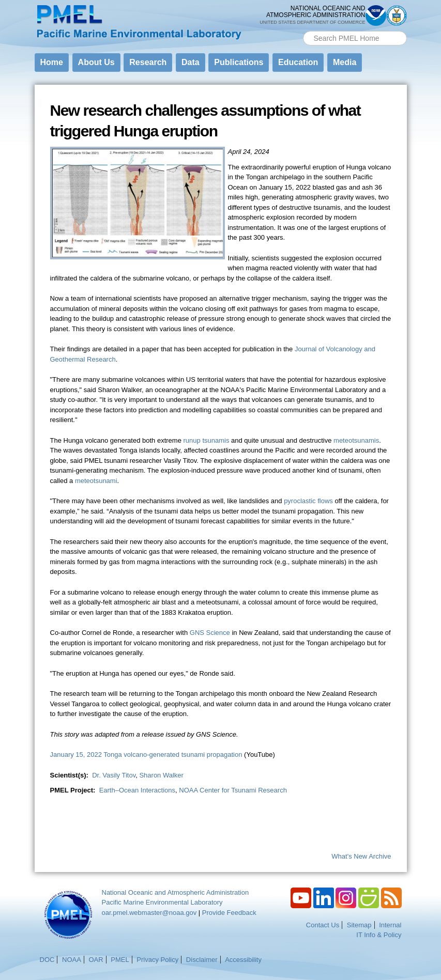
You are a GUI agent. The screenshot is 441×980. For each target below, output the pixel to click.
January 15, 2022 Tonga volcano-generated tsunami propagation (146, 755)
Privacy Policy (157, 960)
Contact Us (323, 925)
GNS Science (210, 633)
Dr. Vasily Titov (114, 775)
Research (148, 62)
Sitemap (359, 925)
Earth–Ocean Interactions (137, 790)
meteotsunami (96, 481)
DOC (47, 960)
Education (298, 62)
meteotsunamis (356, 440)
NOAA (72, 960)
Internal (390, 925)
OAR (96, 960)
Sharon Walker (161, 775)
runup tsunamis (207, 440)
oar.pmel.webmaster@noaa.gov (149, 913)
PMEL (120, 960)
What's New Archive (361, 856)
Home (52, 62)
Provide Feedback (229, 913)
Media (345, 62)
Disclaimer (202, 960)
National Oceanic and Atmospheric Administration (176, 892)
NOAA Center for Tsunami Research (233, 790)
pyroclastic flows (308, 501)
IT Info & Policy (379, 935)
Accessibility (243, 960)
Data (191, 62)
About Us (96, 62)
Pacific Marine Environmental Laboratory (162, 902)
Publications (239, 62)
